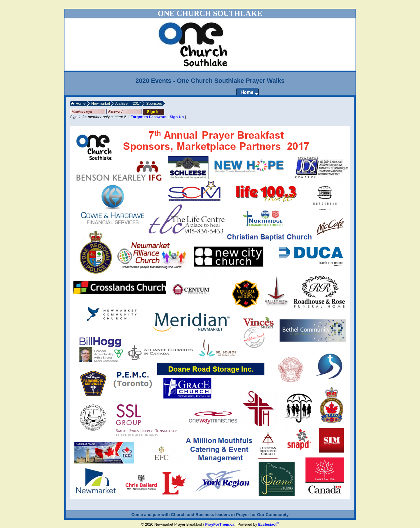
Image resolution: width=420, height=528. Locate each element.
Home (80, 103)
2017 (137, 103)
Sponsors (154, 103)
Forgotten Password (148, 117)
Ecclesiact (268, 524)
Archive (121, 103)
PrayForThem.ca (220, 524)
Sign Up (177, 117)
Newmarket (101, 103)
